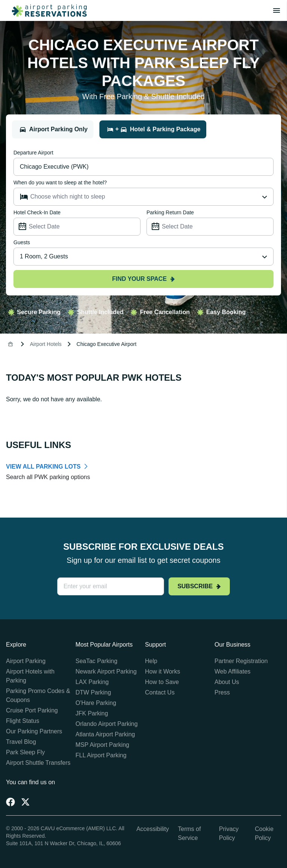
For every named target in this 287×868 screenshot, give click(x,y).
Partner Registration (241, 661)
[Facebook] (10, 802)
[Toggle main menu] (277, 10)
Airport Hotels (46, 344)
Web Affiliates (232, 671)
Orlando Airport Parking (107, 724)
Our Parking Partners (34, 731)
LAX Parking (92, 682)
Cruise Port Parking (32, 710)
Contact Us (160, 692)
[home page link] (46, 10)
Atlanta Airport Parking (105, 734)
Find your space (143, 279)
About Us (227, 682)
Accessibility (153, 829)
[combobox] (143, 257)
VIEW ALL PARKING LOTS (43, 467)
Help (151, 661)
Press (222, 692)
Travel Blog (21, 742)
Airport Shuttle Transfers (38, 763)
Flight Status (23, 721)
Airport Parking (26, 661)
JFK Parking (92, 713)
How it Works (163, 671)
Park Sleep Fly (25, 752)
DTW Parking (93, 692)
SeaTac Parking (96, 661)
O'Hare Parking (96, 703)
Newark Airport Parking (106, 671)
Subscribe (199, 586)
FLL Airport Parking (101, 755)
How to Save (162, 682)
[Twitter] (25, 802)
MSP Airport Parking (102, 745)
